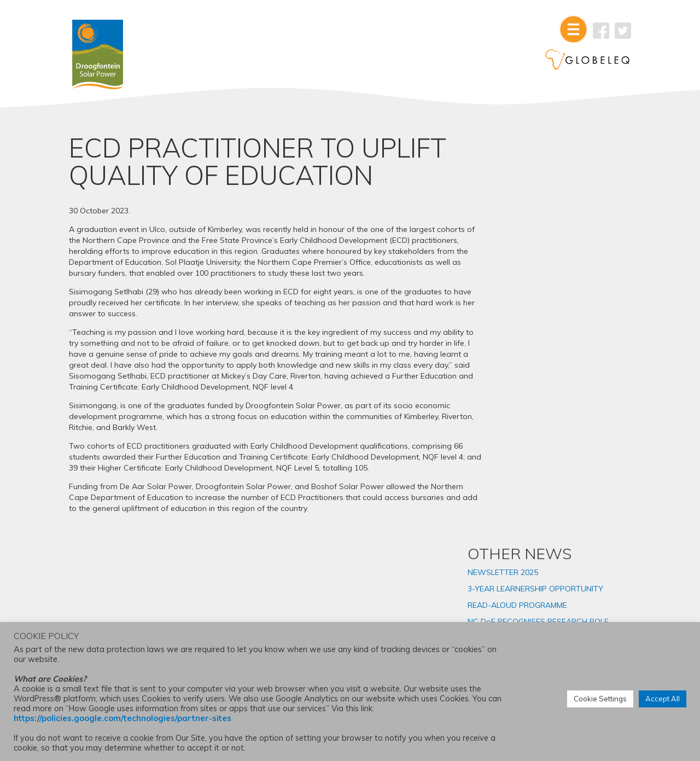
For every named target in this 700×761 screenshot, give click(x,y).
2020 (523, 517)
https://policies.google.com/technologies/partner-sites (122, 719)
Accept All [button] (663, 699)
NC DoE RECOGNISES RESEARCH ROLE (553, 248)
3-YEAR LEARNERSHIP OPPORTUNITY (554, 206)
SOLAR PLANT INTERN (555, 296)
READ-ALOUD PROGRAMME (564, 227)
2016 (523, 583)
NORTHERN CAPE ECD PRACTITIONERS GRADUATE (565, 317)
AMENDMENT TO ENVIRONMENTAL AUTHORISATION (546, 348)
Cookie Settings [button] (600, 699)
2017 (523, 566)
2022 (523, 484)
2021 (523, 501)
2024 (523, 451)
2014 (523, 615)
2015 (523, 599)
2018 (523, 550)
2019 (523, 533)
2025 (523, 435)
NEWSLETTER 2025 (549, 184)
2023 (523, 468)
